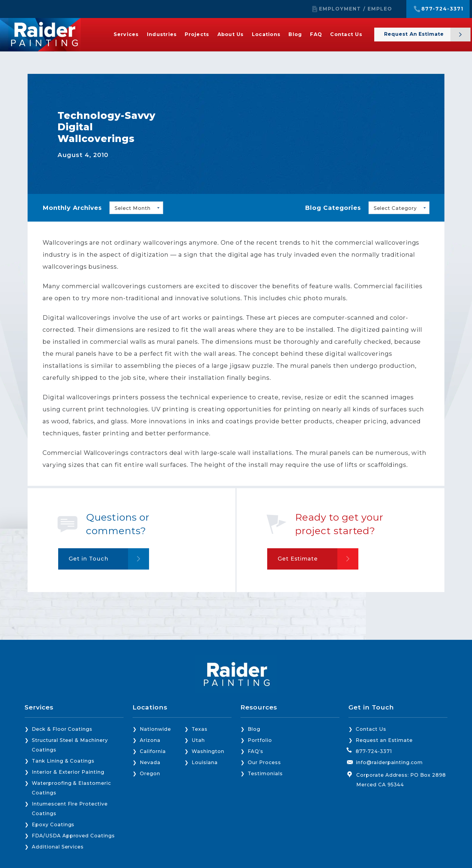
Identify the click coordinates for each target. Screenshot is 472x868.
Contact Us (346, 35)
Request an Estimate (415, 34)
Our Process (264, 762)
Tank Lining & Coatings (63, 761)
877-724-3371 (442, 9)
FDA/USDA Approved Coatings (73, 836)
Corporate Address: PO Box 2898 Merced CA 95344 (401, 780)
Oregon (150, 774)
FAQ (316, 35)
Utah (198, 740)
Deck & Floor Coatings (62, 729)
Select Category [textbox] (395, 208)
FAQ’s (255, 751)
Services (126, 35)
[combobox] (136, 208)
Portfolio (260, 740)
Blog (295, 35)
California (153, 751)
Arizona (150, 740)
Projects (197, 35)
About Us (231, 35)
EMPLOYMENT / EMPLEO (356, 9)
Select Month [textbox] (133, 208)
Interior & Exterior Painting (68, 772)
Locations (266, 35)
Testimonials (265, 774)
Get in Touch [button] (89, 559)
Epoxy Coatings (53, 825)
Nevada (150, 762)
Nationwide (155, 729)
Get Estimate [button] (298, 559)
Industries (162, 35)
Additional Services (58, 847)
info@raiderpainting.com (389, 762)
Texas (200, 729)
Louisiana (205, 762)
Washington (208, 751)
